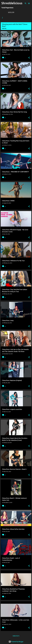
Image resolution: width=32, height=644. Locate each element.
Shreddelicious (12, 3)
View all (4, 28)
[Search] (26, 3)
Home (3, 18)
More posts (16, 636)
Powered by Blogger (16, 642)
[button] (29, 58)
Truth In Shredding (14, 18)
